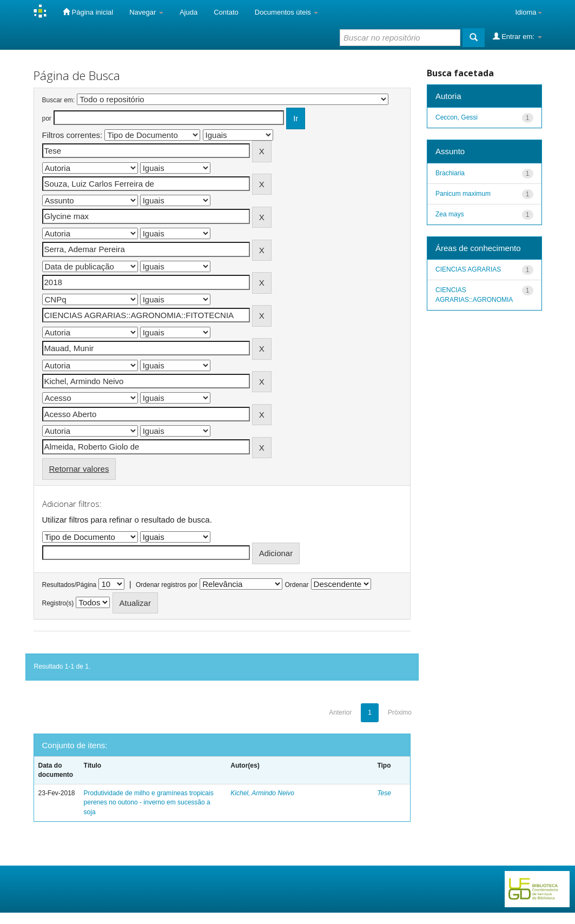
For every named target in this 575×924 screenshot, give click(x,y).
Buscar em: (59, 100)
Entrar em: (517, 36)
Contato (226, 12)
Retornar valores (79, 469)
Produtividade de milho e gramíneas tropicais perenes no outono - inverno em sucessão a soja (149, 802)
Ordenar (296, 585)
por (47, 118)
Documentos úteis (287, 12)
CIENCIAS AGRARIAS (468, 269)
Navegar (146, 12)
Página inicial (88, 12)
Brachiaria (450, 173)
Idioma (528, 12)
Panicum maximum (463, 194)
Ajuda (189, 12)
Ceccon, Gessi (457, 117)
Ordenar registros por (167, 585)
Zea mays (450, 214)
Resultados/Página (70, 585)
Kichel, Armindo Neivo (262, 793)
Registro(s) (58, 603)
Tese (384, 793)
